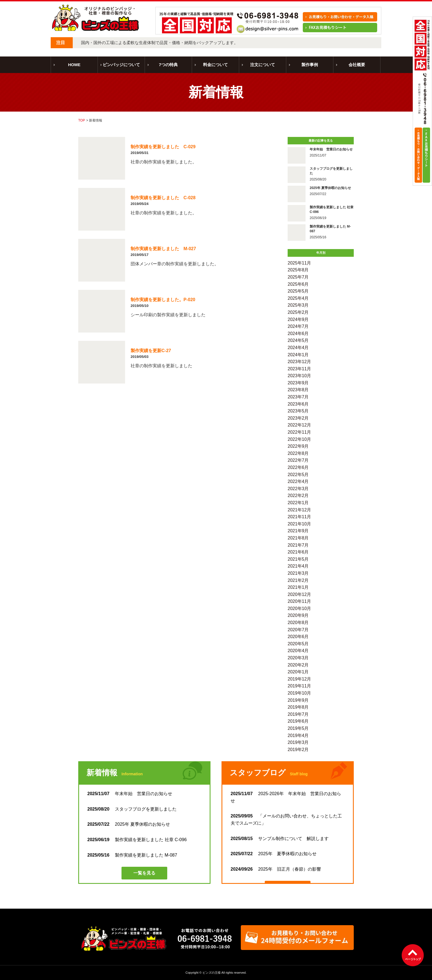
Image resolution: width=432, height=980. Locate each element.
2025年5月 (298, 291)
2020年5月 (298, 644)
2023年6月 (298, 404)
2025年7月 (298, 277)
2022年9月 (298, 446)
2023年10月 (299, 376)
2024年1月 (298, 355)
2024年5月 (298, 340)
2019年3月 (298, 742)
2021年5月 (298, 559)
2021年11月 (299, 517)
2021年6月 (298, 552)
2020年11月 (299, 601)
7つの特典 (168, 65)
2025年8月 (298, 270)
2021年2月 (298, 580)
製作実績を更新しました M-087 (132, 855)
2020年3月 (298, 658)
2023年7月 (298, 397)
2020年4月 (298, 651)
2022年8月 (298, 453)
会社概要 (357, 65)
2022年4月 (298, 481)
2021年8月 (298, 538)
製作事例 (310, 65)
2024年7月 (298, 326)
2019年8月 (298, 707)
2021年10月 (299, 524)
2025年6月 (298, 284)
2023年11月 (299, 369)
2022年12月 (299, 425)
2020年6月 (298, 637)
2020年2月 (298, 665)
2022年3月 (298, 489)
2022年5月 (298, 475)
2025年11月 (299, 263)
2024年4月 (298, 348)
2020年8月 (298, 623)
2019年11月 (299, 686)
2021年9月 (298, 531)
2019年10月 (299, 693)
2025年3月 (298, 305)
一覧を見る (144, 873)
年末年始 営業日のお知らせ (130, 794)
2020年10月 (299, 608)
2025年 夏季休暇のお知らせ (129, 824)
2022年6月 (298, 467)
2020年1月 (298, 672)
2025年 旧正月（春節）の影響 (276, 869)
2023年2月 (298, 418)
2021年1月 (298, 587)
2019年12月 (299, 679)
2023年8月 (298, 390)
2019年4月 (298, 735)
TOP (82, 120)
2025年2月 (298, 312)
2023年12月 (299, 362)
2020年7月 (298, 630)
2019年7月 (298, 714)
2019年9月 (298, 700)
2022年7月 (298, 460)
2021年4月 (298, 566)
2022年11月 (299, 432)
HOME (74, 65)
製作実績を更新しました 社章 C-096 (137, 840)
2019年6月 (298, 721)
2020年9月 (298, 615)
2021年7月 (298, 545)
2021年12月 (299, 510)
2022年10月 (299, 439)
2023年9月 (298, 383)
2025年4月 (298, 298)
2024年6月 (298, 334)
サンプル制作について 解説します (280, 839)
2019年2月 (298, 750)
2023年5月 (298, 411)
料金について (215, 65)
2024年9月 (298, 319)
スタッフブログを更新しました (132, 809)
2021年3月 (298, 573)
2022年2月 (298, 496)
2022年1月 (298, 503)
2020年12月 (299, 594)
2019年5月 (298, 728)
